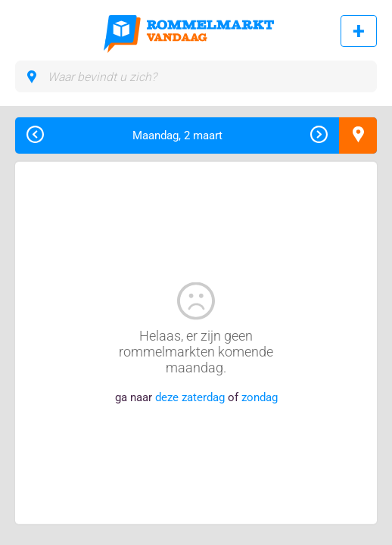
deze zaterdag (190, 397)
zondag (260, 397)
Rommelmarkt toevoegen (359, 31)
